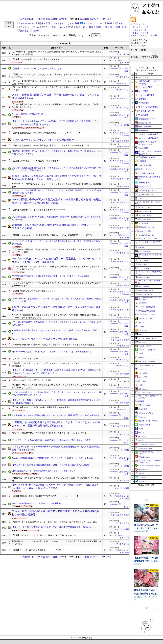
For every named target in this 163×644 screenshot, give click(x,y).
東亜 (110, 23)
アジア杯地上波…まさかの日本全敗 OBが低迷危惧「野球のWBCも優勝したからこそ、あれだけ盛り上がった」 (56, 218)
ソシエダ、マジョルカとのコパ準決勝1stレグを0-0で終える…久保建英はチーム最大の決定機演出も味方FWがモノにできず (56, 386)
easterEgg (141, 358)
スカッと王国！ (144, 377)
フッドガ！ (124, 270)
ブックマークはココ (141, 24)
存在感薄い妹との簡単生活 (146, 526)
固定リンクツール (140, 33)
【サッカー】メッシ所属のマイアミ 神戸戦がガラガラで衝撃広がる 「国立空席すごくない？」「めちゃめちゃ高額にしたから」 (55, 123)
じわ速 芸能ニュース (147, 119)
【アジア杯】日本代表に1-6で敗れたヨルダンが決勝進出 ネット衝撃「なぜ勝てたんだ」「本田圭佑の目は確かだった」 (56, 106)
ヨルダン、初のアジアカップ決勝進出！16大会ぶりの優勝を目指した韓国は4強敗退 (49, 433)
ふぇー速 (141, 327)
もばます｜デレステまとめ (147, 338)
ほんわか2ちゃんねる (145, 294)
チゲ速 (141, 385)
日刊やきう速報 (144, 277)
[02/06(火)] (84, 19)
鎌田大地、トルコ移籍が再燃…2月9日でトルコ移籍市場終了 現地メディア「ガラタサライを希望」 (57, 227)
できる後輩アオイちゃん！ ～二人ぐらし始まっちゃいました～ (146, 593)
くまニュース (143, 260)
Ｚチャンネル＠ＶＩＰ (146, 365)
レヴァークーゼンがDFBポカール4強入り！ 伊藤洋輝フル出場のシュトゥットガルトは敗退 (53, 345)
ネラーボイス (144, 183)
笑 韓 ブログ (144, 208)
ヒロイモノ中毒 (145, 165)
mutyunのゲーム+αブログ (147, 315)
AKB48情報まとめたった (147, 445)
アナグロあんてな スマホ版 (145, 35)
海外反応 (24, 31)
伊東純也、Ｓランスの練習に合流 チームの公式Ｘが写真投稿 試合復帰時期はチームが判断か (55, 522)
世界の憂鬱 (143, 115)
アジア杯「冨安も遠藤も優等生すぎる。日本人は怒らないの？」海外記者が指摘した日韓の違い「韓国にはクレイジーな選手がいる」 (57, 169)
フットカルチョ (123, 77)
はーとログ (142, 437)
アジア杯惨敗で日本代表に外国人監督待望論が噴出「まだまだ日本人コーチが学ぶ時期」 (52, 276)
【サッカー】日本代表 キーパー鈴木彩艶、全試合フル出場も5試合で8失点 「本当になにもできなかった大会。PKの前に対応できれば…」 (56, 372)
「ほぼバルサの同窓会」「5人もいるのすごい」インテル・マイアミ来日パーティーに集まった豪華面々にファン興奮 (56, 251)
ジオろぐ (141, 441)
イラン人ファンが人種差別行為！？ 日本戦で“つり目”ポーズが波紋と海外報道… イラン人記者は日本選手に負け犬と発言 (57, 192)
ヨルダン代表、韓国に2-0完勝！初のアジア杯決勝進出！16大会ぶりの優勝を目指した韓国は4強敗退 (56, 513)
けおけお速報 (143, 409)
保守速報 (142, 99)
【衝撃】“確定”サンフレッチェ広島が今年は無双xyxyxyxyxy (39, 210)
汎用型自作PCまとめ (146, 227)
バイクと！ (142, 473)
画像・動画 (121, 27)
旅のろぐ (141, 433)
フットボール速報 (122, 125)
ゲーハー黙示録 (144, 251)
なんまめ (142, 247)
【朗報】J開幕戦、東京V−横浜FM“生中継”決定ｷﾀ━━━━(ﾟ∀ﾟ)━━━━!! (45, 496)
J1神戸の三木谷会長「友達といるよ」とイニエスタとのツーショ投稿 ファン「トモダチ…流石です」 (56, 332)
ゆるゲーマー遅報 (145, 231)
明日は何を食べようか (147, 219)
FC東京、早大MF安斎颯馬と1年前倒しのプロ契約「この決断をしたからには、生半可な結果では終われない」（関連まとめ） (57, 178)
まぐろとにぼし (144, 477)
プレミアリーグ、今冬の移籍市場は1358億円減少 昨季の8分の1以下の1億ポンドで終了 (51, 440)
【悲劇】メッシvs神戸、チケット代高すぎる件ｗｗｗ (36, 59)
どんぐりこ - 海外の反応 (148, 134)
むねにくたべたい (142, 596)
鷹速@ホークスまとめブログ (148, 421)
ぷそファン (143, 198)
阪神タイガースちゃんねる (147, 361)
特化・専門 (44, 23)
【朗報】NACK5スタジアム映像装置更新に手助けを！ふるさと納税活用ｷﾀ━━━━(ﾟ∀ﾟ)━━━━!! (56, 235)
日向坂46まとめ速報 (147, 157)
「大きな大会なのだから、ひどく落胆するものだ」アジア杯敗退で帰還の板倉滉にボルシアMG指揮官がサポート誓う (56, 285)
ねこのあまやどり (144, 481)
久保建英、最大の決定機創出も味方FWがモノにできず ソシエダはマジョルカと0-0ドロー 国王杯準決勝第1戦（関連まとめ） (56, 424)
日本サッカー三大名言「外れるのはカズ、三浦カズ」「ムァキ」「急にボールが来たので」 (53, 352)
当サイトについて (140, 27)
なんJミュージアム (146, 195)
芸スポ (119, 23)
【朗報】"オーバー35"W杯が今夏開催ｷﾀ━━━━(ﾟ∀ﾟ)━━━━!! (41, 550)
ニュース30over (144, 268)
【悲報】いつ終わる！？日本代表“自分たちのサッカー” (37, 161)
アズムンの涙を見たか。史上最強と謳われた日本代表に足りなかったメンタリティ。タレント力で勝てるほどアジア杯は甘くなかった (57, 394)
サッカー (87, 23)
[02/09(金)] (53, 19)
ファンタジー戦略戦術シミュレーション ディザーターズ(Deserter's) (146, 560)
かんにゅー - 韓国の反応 (148, 138)
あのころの (142, 342)
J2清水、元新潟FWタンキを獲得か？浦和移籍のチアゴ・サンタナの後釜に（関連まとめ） (56, 309)
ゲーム (36, 27)
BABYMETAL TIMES (145, 393)
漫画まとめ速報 (144, 286)
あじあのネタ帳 (145, 123)
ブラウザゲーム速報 (145, 448)
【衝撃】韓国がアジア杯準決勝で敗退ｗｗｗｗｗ (34, 291)
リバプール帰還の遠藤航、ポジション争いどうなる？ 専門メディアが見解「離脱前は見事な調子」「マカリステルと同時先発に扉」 (56, 316)
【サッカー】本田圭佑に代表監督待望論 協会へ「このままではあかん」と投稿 (51, 465)
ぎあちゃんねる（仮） (146, 319)
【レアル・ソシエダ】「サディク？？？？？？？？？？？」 (39, 359)
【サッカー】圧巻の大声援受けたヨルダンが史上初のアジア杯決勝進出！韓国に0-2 (52, 527)
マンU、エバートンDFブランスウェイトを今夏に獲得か (43, 140)
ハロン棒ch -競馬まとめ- (147, 350)
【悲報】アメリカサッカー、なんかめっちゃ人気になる (37, 69)
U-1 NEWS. (143, 77)
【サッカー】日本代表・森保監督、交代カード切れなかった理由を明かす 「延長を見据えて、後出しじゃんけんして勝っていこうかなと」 (55, 486)
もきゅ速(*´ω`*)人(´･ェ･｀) (147, 413)
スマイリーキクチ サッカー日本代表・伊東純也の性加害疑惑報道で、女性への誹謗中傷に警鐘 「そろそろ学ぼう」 (56, 448)
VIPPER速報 (144, 103)
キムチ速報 (143, 91)
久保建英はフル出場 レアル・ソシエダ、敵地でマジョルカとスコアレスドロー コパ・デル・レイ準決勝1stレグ (57, 365)
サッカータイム (123, 54)
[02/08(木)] (63, 19)
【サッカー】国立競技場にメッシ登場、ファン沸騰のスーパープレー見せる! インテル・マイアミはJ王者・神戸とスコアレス (57, 82)
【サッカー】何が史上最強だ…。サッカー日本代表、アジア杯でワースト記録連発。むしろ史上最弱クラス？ (57, 89)
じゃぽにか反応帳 (144, 425)
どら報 (141, 429)
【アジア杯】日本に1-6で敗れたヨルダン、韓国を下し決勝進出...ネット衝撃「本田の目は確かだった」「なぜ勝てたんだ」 (56, 268)
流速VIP (141, 323)
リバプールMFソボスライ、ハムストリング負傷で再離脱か (45, 339)
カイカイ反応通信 (146, 95)
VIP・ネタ (59, 23)
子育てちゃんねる (144, 405)
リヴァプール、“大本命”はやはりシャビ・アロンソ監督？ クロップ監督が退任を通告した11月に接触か (56, 185)
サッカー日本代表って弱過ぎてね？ (28, 114)
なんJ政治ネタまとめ (146, 235)
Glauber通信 (143, 148)
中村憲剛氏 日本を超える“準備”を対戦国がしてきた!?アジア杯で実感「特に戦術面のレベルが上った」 (56, 479)
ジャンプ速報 (143, 373)
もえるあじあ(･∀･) (146, 173)
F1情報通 (142, 161)
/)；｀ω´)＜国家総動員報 (146, 307)
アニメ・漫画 (49, 27)
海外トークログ (145, 169)
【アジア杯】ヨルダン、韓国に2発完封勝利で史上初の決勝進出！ (41, 407)
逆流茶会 (138, 531)
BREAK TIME (143, 331)
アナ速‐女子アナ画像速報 (147, 311)
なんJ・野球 (73, 23)
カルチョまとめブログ (120, 98)
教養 (91, 27)
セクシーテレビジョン (146, 470)
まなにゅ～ (142, 369)
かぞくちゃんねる (145, 211)
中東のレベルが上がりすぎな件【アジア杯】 (32, 380)
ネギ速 (141, 354)
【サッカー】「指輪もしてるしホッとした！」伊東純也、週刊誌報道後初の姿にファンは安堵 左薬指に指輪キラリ (56, 402)
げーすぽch (142, 381)
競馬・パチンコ (105, 27)
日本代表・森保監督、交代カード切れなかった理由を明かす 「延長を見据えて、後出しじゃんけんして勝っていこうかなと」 (57, 153)
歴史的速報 (142, 264)
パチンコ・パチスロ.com (147, 239)
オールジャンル (28, 23)
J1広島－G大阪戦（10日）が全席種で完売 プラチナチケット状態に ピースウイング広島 (52, 458)
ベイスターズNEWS (145, 346)
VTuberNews (142, 417)
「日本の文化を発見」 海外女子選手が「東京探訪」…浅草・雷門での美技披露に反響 (51, 146)
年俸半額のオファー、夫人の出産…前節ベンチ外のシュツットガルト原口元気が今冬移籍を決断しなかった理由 (57, 543)
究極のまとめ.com (144, 457)
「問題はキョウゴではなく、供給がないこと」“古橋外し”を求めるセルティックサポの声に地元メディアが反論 (57, 76)
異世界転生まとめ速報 (146, 290)
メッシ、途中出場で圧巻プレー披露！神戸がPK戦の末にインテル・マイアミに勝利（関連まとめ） (56, 96)
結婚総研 (141, 401)
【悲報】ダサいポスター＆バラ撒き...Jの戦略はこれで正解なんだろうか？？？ (47, 535)
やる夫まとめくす (146, 111)
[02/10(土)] (42, 19)
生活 (71, 27)
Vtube (62, 27)
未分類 (36, 31)
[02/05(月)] (95, 19)
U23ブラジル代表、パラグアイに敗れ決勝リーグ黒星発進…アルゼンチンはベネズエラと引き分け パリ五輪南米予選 (56, 260)
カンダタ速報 (143, 223)
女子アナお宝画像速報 (148, 107)
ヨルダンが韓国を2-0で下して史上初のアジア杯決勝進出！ (38, 503)
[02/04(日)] (106, 19)
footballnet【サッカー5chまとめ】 (149, 466)
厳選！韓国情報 (145, 126)
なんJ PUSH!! (143, 303)
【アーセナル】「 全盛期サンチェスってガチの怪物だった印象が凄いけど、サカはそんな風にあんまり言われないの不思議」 (57, 53)
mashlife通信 (143, 130)
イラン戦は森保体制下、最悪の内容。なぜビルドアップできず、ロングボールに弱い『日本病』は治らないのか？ (57, 324)
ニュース (100, 23)
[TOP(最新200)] (26, 19)
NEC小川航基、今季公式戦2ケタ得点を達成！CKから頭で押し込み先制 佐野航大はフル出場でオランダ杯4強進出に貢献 (56, 201)
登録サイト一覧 (140, 30)
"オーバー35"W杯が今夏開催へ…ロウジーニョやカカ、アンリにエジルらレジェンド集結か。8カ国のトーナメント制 (57, 300)
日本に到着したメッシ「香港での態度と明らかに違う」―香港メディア (44, 471)
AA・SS (81, 27)
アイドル (24, 27)
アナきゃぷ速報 (145, 87)
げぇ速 (141, 334)
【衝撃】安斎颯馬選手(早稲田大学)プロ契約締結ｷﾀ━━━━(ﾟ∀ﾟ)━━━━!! (46, 133)
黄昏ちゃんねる (144, 389)
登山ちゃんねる (145, 187)
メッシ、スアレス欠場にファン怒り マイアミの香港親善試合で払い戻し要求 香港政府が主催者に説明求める (57, 243)
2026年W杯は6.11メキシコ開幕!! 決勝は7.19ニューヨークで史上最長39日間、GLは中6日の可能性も (56, 415)
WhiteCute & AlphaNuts (144, 563)
